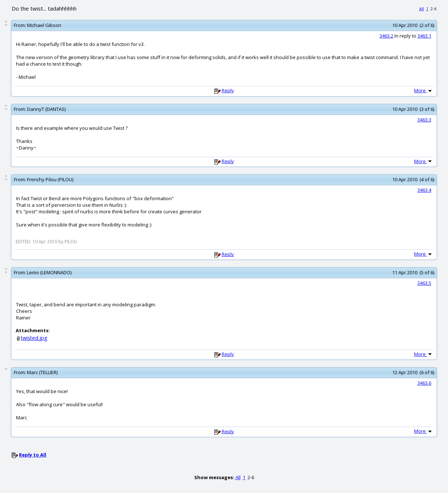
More (424, 90)
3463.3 (424, 120)
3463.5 (424, 283)
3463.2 (386, 36)
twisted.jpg (34, 338)
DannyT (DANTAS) (46, 109)
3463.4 (424, 190)
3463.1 (424, 36)
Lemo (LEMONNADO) (49, 272)
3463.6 (424, 383)
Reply (228, 90)
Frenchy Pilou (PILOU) (50, 179)
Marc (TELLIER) (42, 372)
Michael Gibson (44, 25)
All (422, 9)
